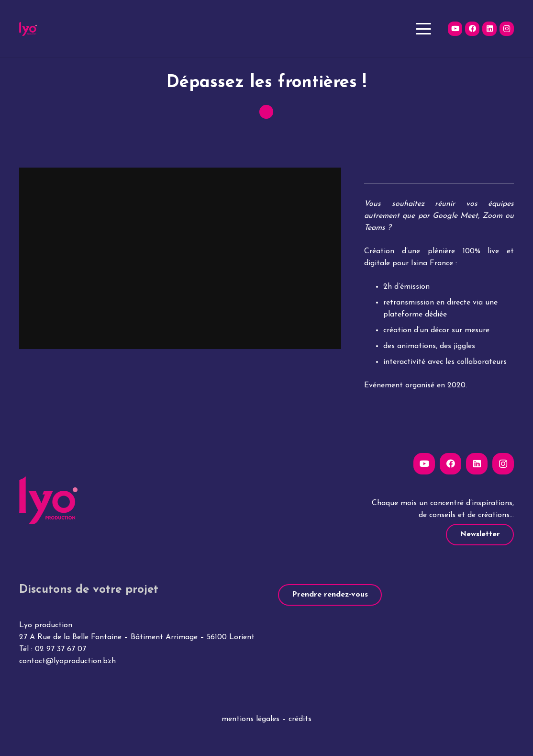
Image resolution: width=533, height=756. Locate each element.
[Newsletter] (480, 535)
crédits (300, 719)
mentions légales (250, 719)
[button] (423, 29)
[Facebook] (472, 29)
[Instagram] (507, 29)
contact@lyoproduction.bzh (67, 661)
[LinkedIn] (489, 29)
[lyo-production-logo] (28, 29)
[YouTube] (455, 29)
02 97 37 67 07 (61, 649)
